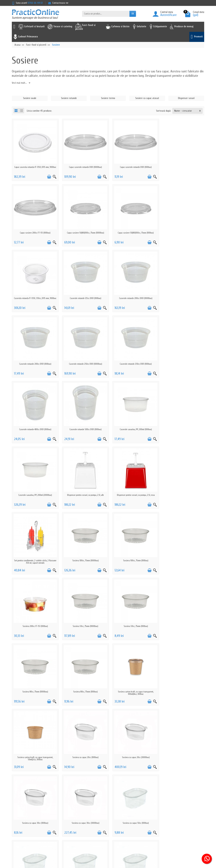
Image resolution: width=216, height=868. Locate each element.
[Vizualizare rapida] (53, 175)
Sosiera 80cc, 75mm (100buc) (84, 551)
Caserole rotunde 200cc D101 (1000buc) (35, 294)
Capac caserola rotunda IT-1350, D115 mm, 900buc (35, 167)
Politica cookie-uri (71, 819)
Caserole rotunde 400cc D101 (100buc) (35, 358)
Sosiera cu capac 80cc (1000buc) (35, 744)
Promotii (105, 806)
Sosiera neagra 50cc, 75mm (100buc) (181, 744)
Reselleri (105, 819)
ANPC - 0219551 (147, 810)
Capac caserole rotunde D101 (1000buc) (84, 166)
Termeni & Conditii (71, 823)
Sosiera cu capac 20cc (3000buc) (84, 616)
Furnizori (105, 823)
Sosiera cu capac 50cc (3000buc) (84, 680)
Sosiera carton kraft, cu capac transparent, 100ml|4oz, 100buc (133, 553)
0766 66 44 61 (35, 3)
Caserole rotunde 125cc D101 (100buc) (181, 230)
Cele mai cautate (109, 814)
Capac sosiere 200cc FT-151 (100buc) (181, 166)
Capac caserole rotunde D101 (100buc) (132, 166)
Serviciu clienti (146, 806)
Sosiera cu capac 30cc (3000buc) (181, 616)
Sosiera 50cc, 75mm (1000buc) (133, 487)
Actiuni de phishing (72, 828)
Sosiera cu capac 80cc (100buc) (181, 680)
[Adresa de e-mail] (100, 847)
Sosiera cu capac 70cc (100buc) (132, 680)
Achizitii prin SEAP (110, 828)
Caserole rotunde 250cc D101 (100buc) (181, 294)
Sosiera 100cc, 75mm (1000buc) (181, 423)
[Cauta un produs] (106, 14)
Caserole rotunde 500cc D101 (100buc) (84, 358)
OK (133, 14)
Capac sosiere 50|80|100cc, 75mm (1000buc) (35, 230)
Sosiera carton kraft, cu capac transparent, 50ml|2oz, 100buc (181, 553)
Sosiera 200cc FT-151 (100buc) (84, 487)
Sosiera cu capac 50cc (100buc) (35, 680)
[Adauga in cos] (48, 175)
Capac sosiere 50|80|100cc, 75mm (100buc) (84, 230)
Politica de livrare (71, 806)
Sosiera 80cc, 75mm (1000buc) (35, 551)
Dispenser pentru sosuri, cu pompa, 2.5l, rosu (84, 423)
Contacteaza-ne (58, 3)
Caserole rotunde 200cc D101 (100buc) (84, 294)
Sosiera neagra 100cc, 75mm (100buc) (133, 744)
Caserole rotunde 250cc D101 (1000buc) (132, 294)
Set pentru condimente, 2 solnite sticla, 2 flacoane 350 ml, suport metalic (132, 424)
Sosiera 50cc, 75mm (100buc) (181, 487)
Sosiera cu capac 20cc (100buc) (35, 616)
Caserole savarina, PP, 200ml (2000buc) (181, 358)
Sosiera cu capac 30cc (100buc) (133, 616)
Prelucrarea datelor (72, 814)
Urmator (198, 765)
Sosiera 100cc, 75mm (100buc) (35, 487)
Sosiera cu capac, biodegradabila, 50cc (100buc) (84, 744)
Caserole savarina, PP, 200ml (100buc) (132, 358)
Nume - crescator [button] (183, 111)
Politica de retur (70, 810)
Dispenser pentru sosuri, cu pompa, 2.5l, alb (35, 423)
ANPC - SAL (145, 814)
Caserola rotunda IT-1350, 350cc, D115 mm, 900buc (133, 231)
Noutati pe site (108, 810)
